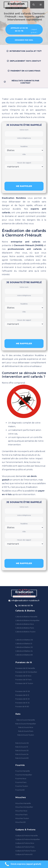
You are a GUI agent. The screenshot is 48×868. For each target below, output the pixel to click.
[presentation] (24, 174)
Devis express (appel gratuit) (23, 864)
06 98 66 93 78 (25, 606)
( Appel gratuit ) (23, 30)
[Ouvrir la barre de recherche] (34, 5)
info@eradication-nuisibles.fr (25, 600)
